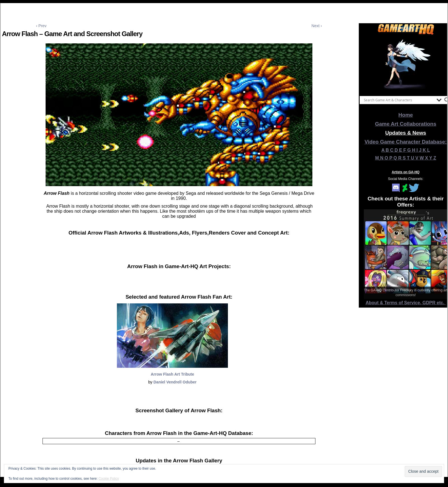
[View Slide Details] (406, 64)
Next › (317, 26)
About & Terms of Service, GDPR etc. (406, 303)
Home (406, 115)
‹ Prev (41, 26)
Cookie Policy (109, 479)
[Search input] (399, 100)
